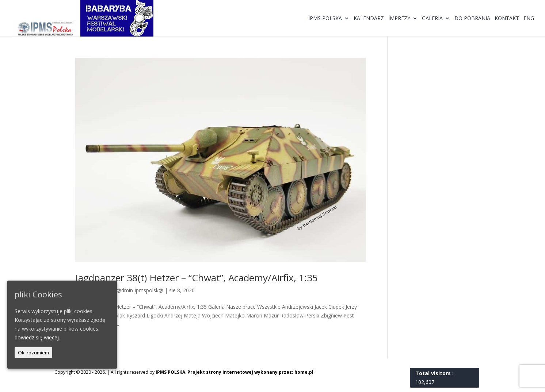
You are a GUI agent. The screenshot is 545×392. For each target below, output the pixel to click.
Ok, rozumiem (33, 353)
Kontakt (507, 19)
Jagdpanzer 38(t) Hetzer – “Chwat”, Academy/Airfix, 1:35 (197, 278)
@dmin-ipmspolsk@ (140, 290)
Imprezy (399, 19)
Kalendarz (369, 19)
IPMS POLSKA (170, 372)
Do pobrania (472, 19)
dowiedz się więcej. (37, 337)
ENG (529, 19)
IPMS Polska (325, 19)
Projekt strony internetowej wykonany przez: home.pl (250, 372)
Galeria (432, 19)
